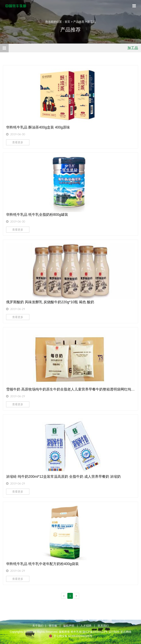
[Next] (76, 596)
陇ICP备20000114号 (95, 632)
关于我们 (38, 626)
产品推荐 (79, 22)
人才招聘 (86, 626)
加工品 (92, 22)
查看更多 (18, 142)
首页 (67, 22)
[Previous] (64, 596)
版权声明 (69, 626)
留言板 (53, 626)
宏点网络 (126, 632)
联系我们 (103, 626)
